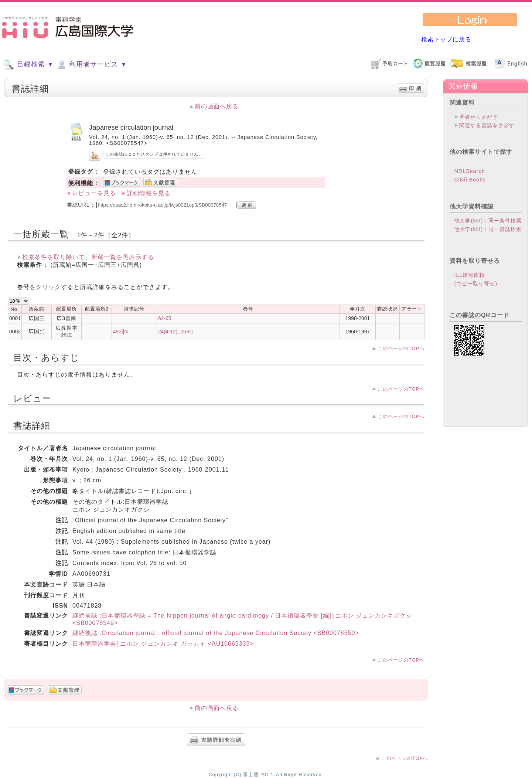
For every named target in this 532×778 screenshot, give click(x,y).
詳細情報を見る (149, 193)
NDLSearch (469, 171)
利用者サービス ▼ (91, 65)
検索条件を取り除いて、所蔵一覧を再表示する (88, 257)
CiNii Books (470, 180)
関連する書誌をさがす (487, 125)
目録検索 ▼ (28, 65)
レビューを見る (94, 193)
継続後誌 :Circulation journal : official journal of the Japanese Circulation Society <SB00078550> (216, 633)
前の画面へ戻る (217, 106)
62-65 (165, 318)
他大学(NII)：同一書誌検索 (488, 229)
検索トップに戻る (446, 39)
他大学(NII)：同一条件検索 (488, 221)
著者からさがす (479, 117)
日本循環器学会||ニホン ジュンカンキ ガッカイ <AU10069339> (163, 644)
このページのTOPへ (401, 348)
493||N (120, 332)
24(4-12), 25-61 (176, 332)
